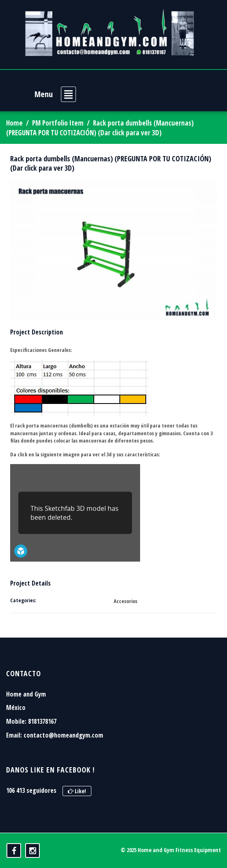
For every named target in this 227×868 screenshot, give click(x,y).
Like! (77, 791)
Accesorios (125, 601)
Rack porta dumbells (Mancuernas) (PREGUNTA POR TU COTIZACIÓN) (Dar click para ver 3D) (111, 163)
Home (14, 123)
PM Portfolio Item (58, 123)
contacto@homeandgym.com (63, 735)
